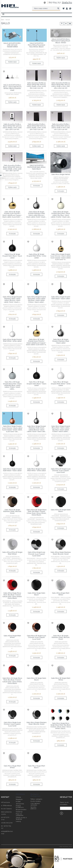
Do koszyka (37, 186)
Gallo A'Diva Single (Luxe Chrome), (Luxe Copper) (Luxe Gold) (36, 554)
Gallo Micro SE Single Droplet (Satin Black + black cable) (36, 384)
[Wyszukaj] (58, 8)
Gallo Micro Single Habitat (61, 174)
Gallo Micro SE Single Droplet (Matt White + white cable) (61, 384)
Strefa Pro (67, 2)
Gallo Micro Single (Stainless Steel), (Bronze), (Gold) (36, 723)
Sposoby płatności (33, 808)
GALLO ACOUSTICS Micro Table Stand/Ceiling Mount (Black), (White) (61, 41)
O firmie (18, 797)
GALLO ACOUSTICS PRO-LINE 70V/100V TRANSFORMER (12, 45)
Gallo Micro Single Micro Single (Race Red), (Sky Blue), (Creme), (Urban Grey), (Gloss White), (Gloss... (61, 726)
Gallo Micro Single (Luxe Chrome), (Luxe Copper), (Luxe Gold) (12, 724)
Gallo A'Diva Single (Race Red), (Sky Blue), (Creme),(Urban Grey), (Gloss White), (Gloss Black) (12, 596)
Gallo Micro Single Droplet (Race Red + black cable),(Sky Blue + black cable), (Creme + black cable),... (61, 429)
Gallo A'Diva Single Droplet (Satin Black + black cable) (61, 298)
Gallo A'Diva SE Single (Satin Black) (61, 511)
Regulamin (19, 799)
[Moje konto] (67, 8)
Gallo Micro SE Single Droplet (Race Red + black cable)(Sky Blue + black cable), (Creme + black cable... (12, 385)
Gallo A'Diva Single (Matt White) (61, 594)
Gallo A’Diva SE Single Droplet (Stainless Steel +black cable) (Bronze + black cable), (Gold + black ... (36, 214)
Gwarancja (19, 812)
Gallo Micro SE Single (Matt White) (61, 679)
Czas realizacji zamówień (35, 804)
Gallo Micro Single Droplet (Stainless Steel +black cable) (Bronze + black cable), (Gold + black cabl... (36, 429)
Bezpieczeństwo (21, 810)
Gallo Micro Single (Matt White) (12, 767)
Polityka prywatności (20, 807)
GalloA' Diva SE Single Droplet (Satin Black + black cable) (12, 256)
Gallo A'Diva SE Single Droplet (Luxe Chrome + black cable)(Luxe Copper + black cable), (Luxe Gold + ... (12, 214)
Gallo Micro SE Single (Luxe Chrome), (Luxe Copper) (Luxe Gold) (37, 637)
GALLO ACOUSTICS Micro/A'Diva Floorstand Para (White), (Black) (36, 45)
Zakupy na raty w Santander (21, 818)
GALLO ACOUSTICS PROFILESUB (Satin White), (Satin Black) (36, 167)
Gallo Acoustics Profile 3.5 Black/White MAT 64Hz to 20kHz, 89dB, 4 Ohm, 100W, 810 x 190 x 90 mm (36, 85)
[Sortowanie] (66, 24)
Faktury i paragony (36, 799)
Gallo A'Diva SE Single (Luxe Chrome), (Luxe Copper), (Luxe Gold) (61, 471)
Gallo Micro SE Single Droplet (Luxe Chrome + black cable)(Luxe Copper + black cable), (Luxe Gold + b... (36, 342)
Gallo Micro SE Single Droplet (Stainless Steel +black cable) (61, 341)
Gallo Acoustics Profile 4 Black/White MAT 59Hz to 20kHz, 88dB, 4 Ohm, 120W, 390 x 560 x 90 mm (12, 127)
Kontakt (18, 802)
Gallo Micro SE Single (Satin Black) (37, 679)
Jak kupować (20, 804)
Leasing (18, 821)
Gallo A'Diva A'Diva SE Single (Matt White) (12, 553)
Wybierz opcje (12, 62)
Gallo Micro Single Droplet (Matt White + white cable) (36, 470)
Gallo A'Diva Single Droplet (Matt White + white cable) (12, 340)
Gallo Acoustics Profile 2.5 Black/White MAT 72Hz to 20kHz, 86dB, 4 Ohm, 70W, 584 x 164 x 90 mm (61, 85)
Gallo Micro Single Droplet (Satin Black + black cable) (12, 470)
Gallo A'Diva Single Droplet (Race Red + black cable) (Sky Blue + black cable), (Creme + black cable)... (37, 299)
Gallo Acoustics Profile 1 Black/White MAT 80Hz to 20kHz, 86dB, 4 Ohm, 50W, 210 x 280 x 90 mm (12, 168)
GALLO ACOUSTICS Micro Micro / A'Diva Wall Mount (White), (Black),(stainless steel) (12, 88)
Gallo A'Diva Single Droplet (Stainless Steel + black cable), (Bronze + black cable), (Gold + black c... (12, 299)
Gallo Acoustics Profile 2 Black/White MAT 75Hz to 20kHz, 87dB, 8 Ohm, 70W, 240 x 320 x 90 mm (61, 127)
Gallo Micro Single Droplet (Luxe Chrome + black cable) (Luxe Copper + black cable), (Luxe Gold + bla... (12, 429)
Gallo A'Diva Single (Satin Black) (36, 594)
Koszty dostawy (36, 801)
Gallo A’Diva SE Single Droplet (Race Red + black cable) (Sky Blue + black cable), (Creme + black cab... (61, 214)
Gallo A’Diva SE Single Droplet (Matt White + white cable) (36, 256)
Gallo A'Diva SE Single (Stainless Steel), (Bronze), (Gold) (12, 511)
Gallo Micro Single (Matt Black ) (36, 767)
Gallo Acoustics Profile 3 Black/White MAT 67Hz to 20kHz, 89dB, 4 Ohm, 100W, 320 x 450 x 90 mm (36, 127)
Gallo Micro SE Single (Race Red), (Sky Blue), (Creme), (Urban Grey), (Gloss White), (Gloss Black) (12, 681)
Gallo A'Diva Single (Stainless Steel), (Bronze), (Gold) (61, 553)
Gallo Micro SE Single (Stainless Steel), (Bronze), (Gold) (61, 637)
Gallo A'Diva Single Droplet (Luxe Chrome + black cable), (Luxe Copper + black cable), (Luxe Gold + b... (61, 257)
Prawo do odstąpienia (20, 815)
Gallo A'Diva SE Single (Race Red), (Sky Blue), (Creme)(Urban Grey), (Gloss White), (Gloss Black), (37, 512)
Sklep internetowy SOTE (66, 847)
